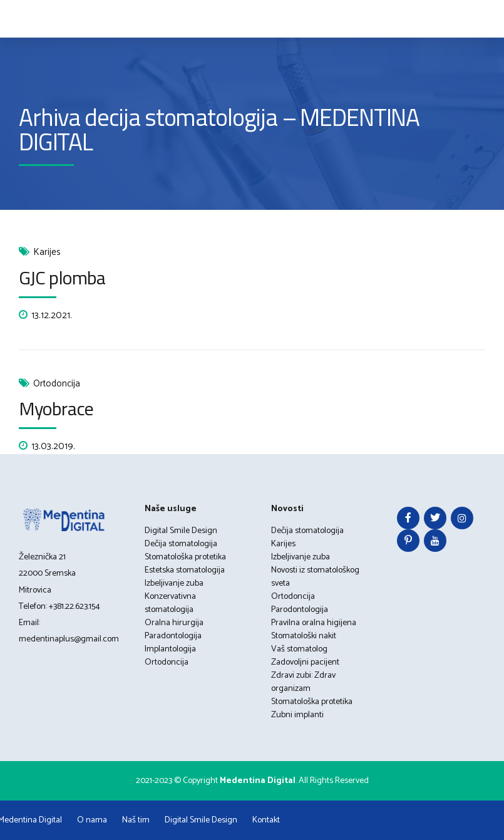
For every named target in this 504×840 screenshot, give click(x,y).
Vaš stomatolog (299, 649)
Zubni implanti (297, 715)
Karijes (47, 253)
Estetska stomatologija (185, 570)
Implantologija (170, 649)
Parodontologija (300, 610)
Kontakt (266, 820)
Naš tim (136, 820)
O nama (92, 820)
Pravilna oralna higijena (314, 623)
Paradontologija (173, 636)
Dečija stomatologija (181, 544)
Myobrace (56, 408)
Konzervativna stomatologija (170, 603)
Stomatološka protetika (185, 557)
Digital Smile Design (181, 531)
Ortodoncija (57, 384)
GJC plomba (62, 277)
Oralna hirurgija (174, 623)
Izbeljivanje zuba (174, 583)
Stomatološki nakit (304, 636)
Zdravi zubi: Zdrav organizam (303, 682)
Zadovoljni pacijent (305, 662)
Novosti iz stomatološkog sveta (315, 577)
